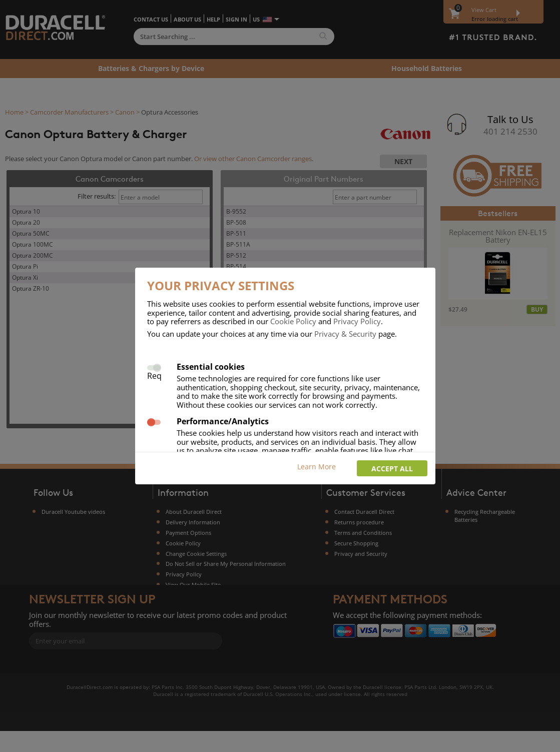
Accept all (392, 469)
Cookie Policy (293, 321)
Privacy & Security (345, 334)
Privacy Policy (357, 321)
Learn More (317, 467)
